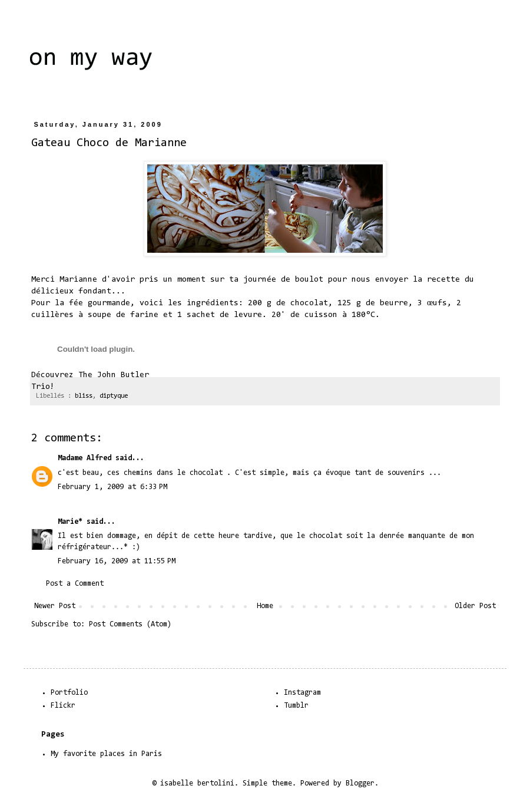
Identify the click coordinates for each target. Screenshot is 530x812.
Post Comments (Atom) (130, 624)
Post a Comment (75, 584)
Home (265, 606)
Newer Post (55, 606)
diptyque (114, 396)
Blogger (360, 783)
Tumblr (296, 706)
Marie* (70, 522)
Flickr (63, 706)
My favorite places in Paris (106, 754)
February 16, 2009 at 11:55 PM (117, 561)
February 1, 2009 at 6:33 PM (112, 487)
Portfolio (69, 693)
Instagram (302, 693)
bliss (84, 396)
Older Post (475, 606)
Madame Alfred (85, 458)
